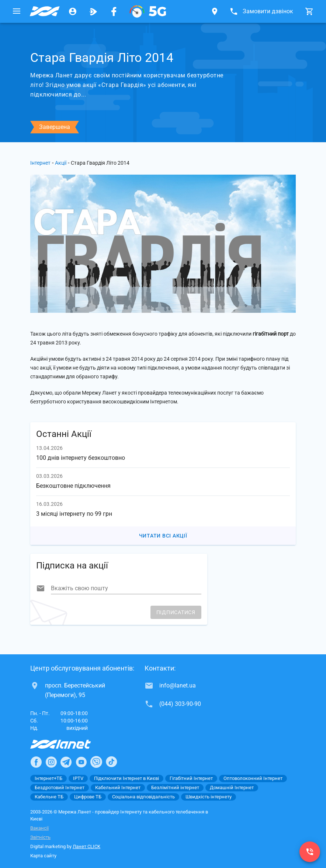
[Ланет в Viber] (96, 762)
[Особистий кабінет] (73, 11)
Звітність (40, 837)
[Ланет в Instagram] (51, 762)
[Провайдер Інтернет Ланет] (69, 744)
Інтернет (40, 163)
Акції (61, 163)
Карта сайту (43, 856)
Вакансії (39, 828)
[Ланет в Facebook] (36, 762)
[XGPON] (148, 11)
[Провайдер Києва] (45, 11)
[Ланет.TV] (93, 11)
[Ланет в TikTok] (111, 762)
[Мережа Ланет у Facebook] (114, 11)
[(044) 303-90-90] (310, 852)
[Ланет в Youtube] (81, 762)
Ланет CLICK (86, 846)
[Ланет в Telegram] (66, 762)
